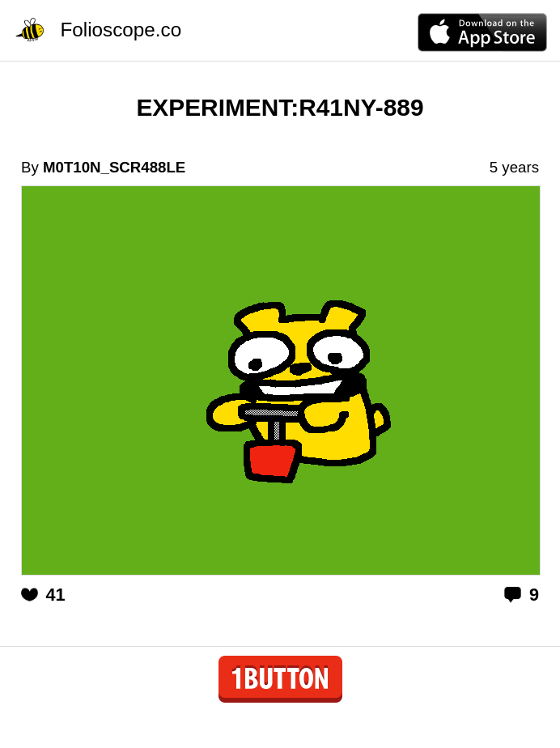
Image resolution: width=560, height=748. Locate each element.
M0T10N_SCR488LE (114, 167)
